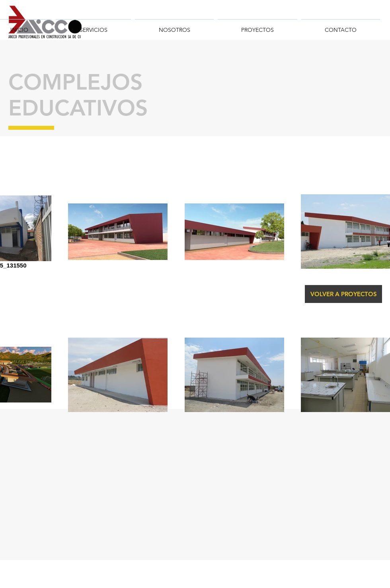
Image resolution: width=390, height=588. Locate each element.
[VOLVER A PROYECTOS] (343, 294)
